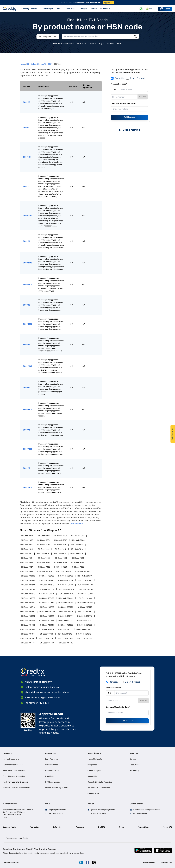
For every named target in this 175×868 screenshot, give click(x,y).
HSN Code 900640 (66, 594)
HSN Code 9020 (77, 554)
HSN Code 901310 (27, 638)
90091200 (27, 216)
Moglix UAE (168, 827)
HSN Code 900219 (27, 580)
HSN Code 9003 (61, 536)
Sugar (101, 43)
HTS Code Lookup (52, 782)
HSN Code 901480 (65, 643)
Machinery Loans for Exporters (15, 782)
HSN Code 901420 (46, 643)
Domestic (119, 78)
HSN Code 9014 (43, 549)
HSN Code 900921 (27, 616)
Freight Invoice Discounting (14, 776)
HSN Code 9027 (60, 563)
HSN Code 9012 (77, 545)
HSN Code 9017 (26, 554)
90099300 (28, 449)
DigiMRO (102, 827)
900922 (27, 102)
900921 (26, 241)
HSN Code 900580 (47, 589)
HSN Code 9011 (60, 545)
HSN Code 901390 (84, 638)
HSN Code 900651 (86, 594)
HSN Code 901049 (46, 625)
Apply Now (109, 3)
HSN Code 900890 (47, 612)
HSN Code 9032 (77, 567)
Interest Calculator (95, 759)
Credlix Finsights (94, 771)
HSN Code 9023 (60, 558)
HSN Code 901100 (46, 629)
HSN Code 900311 (85, 580)
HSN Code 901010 (66, 621)
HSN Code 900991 (66, 616)
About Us (134, 753)
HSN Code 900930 (46, 616)
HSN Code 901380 (65, 638)
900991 (26, 344)
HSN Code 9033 (26, 571)
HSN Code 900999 (47, 621)
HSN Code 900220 (46, 580)
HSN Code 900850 (28, 612)
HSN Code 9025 (26, 563)
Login (165, 9)
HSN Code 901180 (27, 634)
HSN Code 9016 (77, 549)
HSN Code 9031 (61, 567)
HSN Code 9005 (26, 540)
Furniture (82, 43)
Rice (119, 43)
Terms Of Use (166, 862)
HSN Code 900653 (47, 598)
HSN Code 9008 (78, 540)
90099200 (28, 410)
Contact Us (92, 776)
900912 (26, 186)
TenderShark (144, 827)
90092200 (28, 285)
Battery (110, 43)
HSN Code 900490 (85, 585)
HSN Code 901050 (66, 625)
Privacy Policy (149, 862)
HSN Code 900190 (66, 576)
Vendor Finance (52, 765)
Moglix (122, 827)
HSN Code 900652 (27, 598)
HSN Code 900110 (44, 571)
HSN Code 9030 (43, 567)
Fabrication (35, 827)
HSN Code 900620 (27, 594)
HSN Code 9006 (44, 540)
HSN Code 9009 (26, 545)
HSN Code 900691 (66, 603)
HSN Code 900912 (85, 612)
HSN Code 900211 (85, 576)
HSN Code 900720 (46, 607)
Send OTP (143, 97)
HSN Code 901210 (65, 634)
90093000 (28, 324)
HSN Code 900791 (65, 607)
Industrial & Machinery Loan (99, 788)
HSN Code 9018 (43, 554)
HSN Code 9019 (60, 554)
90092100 (27, 263)
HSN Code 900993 (27, 621)
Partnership (135, 771)
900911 (26, 128)
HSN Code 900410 (66, 585)
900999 (27, 468)
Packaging (80, 827)
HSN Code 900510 (27, 589)
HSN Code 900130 (82, 571)
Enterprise (57, 827)
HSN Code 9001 (26, 536)
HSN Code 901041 (85, 621)
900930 (27, 305)
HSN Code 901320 (46, 638)
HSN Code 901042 (27, 625)
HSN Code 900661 (85, 598)
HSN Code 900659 (66, 598)
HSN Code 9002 (43, 536)
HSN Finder (50, 776)
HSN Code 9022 (43, 558)
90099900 (28, 487)
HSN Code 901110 (65, 629)
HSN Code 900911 (66, 612)
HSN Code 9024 (77, 558)
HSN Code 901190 (46, 634)
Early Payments (52, 759)
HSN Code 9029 (26, 567)
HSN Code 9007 (61, 540)
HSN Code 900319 (27, 585)
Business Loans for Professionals (16, 788)
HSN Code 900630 (47, 594)
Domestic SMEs (94, 753)
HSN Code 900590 (66, 589)
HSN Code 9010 (43, 545)
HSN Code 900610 (85, 589)
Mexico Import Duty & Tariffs (57, 788)
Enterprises (50, 753)
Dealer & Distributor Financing (100, 782)
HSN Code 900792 (85, 607)
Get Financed (129, 117)
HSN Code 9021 (26, 558)
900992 (27, 388)
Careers (133, 759)
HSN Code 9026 (43, 563)
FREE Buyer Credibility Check (15, 771)
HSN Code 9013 (26, 549)
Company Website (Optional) (123, 103)
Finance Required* (119, 84)
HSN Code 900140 (27, 576)
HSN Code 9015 (60, 549)
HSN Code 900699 (85, 603)
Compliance (92, 765)
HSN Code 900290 (66, 580)
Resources (134, 765)
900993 (27, 430)
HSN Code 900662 (27, 603)
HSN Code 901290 (84, 634)
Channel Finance (52, 771)
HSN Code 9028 (78, 563)
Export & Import (138, 78)
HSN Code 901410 (27, 643)
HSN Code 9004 (78, 536)
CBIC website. (77, 524)
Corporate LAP (93, 793)
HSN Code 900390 (46, 585)
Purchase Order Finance (13, 765)
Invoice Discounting (11, 759)
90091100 (27, 157)
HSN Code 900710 (27, 607)
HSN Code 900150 (47, 576)
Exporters (7, 753)
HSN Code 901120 (84, 629)
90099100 (27, 366)
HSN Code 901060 (85, 625)
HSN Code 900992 (85, 616)
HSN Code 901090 (27, 629)
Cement (92, 43)
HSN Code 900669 (47, 603)
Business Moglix (9, 827)
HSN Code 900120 (63, 571)
